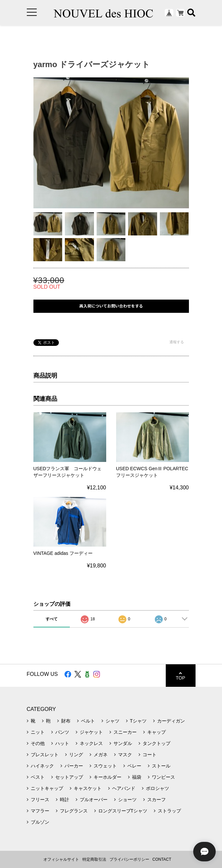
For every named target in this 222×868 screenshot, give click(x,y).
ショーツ (127, 800)
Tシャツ (138, 721)
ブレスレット (45, 755)
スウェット (105, 766)
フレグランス (74, 811)
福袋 (137, 777)
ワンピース (163, 777)
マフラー (40, 811)
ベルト (88, 721)
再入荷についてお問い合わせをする (111, 306)
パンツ (62, 732)
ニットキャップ (47, 788)
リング (76, 755)
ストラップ (169, 811)
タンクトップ (156, 743)
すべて (52, 619)
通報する (177, 342)
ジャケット (91, 732)
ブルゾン (40, 822)
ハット (62, 743)
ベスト (38, 777)
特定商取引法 (94, 859)
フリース (40, 800)
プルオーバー (94, 800)
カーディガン (171, 721)
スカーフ (156, 800)
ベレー (134, 766)
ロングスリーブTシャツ (123, 811)
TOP (180, 676)
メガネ (101, 755)
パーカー (74, 766)
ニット (38, 732)
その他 (38, 743)
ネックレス (91, 743)
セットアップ (69, 777)
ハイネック (42, 766)
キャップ (156, 732)
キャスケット (88, 788)
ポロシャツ (157, 788)
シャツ (112, 721)
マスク (125, 755)
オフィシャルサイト (61, 859)
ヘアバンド (124, 788)
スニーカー (125, 732)
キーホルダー (108, 777)
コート (150, 755)
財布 (66, 721)
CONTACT (162, 859)
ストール (161, 766)
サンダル (123, 743)
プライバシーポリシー (129, 859)
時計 (65, 800)
